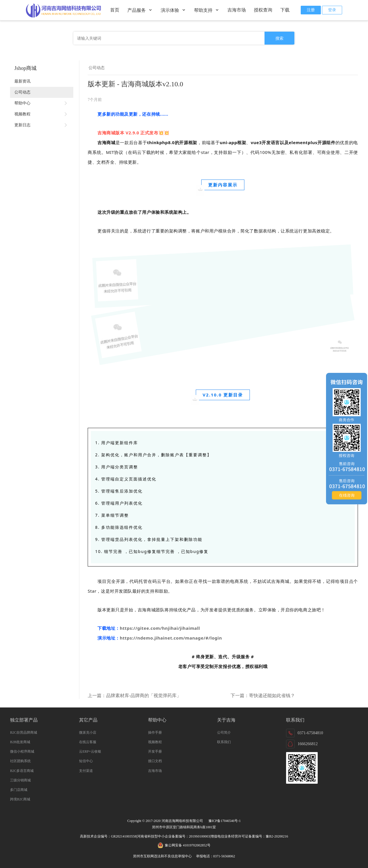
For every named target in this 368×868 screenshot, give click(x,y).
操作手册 (155, 732)
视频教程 (42, 114)
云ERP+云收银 (90, 751)
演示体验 (173, 10)
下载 (285, 10)
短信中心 (86, 761)
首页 (115, 10)
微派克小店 (88, 732)
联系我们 (224, 742)
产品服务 (140, 10)
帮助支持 (207, 10)
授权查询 (263, 10)
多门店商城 (19, 790)
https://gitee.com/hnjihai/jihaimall (160, 628)
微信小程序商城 (22, 751)
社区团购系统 (20, 761)
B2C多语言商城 (22, 771)
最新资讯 (22, 81)
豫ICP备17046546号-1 (225, 821)
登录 (332, 10)
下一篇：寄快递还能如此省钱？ (263, 696)
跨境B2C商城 (20, 799)
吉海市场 (237, 10)
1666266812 (308, 744)
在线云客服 (88, 742)
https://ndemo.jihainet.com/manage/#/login (171, 638)
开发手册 (155, 751)
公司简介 (224, 732)
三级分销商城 (20, 780)
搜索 (279, 38)
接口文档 (155, 761)
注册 (311, 10)
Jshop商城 (25, 68)
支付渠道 (86, 771)
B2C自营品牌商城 (24, 732)
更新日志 (42, 125)
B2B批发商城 (20, 742)
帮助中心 (42, 103)
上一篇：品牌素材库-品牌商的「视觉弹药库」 (134, 696)
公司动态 (22, 92)
